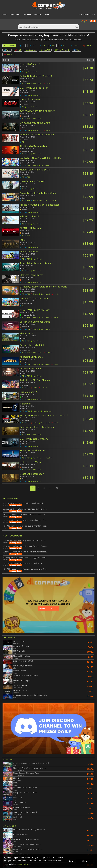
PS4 (42, 46)
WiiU (7, 50)
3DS (18, 50)
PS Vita (74, 46)
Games (4, 15)
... (50, 488)
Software (27, 15)
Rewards (38, 15)
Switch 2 (9, 54)
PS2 (63, 46)
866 (57, 488)
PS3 (52, 46)
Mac (77, 50)
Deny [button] (71, 861)
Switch (87, 46)
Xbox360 (45, 50)
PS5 (32, 46)
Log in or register (85, 15)
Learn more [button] (23, 864)
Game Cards (15, 15)
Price (91, 60)
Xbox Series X (62, 50)
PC (22, 46)
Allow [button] (84, 861)
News (47, 15)
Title (6, 60)
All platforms (9, 46)
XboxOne (31, 50)
